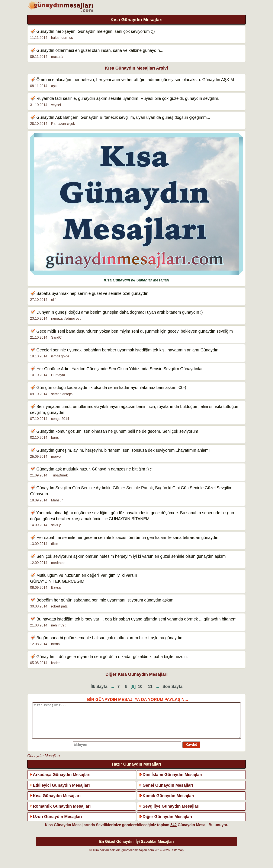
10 (140, 686)
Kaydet (191, 751)
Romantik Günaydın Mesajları (62, 813)
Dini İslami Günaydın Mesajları (173, 781)
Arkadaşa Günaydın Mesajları (62, 781)
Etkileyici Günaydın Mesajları (61, 792)
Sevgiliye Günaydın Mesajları (171, 813)
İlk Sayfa (99, 686)
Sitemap (178, 856)
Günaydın (45, 31)
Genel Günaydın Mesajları (168, 792)
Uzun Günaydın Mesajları (57, 823)
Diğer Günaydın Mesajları (167, 823)
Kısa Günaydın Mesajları (57, 802)
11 (150, 686)
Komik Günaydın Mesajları (168, 802)
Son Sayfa (173, 686)
